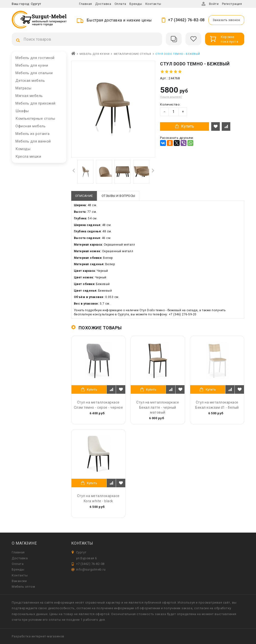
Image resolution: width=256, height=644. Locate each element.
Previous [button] (74, 170)
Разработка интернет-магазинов (38, 636)
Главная (86, 4)
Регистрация (232, 4)
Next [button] (153, 170)
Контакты (153, 4)
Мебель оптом (23, 587)
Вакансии (19, 581)
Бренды (136, 4)
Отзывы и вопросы (118, 196)
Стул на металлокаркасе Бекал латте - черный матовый (158, 407)
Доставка (103, 4)
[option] (85, 172)
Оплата (120, 4)
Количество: (170, 104)
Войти (214, 4)
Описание (84, 196)
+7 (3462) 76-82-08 (186, 20)
